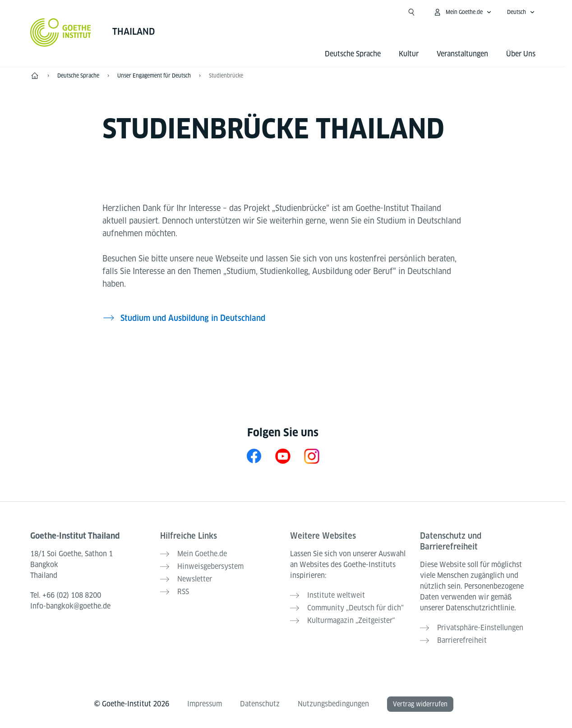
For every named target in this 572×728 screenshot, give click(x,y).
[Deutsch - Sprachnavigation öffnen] (521, 12)
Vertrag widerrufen (420, 704)
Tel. (66, 595)
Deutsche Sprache (353, 54)
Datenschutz (260, 704)
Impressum (205, 704)
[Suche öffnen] (411, 12)
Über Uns (521, 54)
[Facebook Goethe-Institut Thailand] (254, 456)
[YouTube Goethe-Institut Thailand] (283, 456)
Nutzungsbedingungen (333, 704)
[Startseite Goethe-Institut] (61, 32)
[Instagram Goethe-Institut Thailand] (312, 456)
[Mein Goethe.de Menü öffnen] (462, 12)
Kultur (409, 54)
